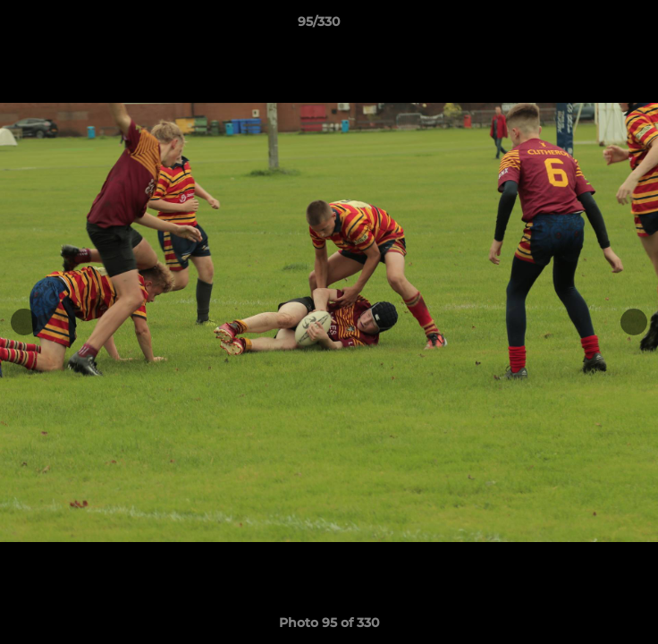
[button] (594, 26)
